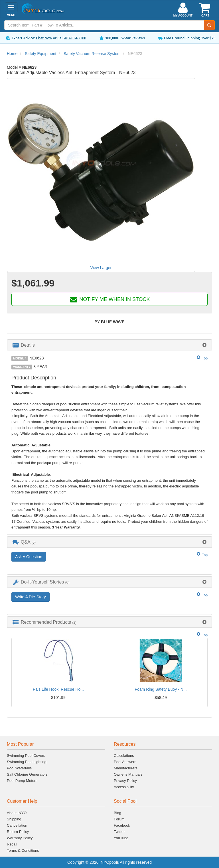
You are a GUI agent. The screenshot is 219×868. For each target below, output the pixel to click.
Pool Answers (125, 762)
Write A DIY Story (31, 597)
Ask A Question (29, 557)
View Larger (101, 268)
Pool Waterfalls (19, 768)
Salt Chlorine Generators (27, 774)
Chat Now (44, 38)
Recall (12, 844)
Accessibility (124, 787)
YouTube (121, 838)
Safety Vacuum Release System (92, 54)
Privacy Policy (125, 781)
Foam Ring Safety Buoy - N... (161, 689)
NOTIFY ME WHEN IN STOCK (109, 299)
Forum (119, 819)
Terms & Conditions (23, 850)
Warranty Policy (20, 838)
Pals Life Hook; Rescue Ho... (58, 689)
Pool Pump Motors (22, 781)
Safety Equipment (41, 54)
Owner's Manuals (128, 774)
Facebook (122, 825)
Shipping (14, 819)
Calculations (124, 756)
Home (12, 54)
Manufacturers (126, 768)
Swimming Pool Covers (26, 756)
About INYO (17, 813)
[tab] (109, 345)
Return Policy (18, 832)
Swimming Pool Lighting (27, 762)
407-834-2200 (75, 38)
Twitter (119, 832)
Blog (117, 813)
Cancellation (17, 825)
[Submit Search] (209, 25)
